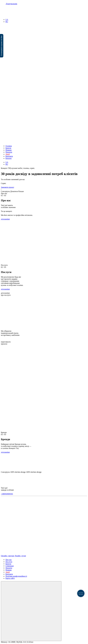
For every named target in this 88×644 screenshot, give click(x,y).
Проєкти (9, 152)
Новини (9, 150)
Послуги (9, 562)
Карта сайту (10, 578)
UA (7, 20)
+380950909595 (7, 494)
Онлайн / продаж (8, 556)
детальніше (5, 219)
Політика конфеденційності (16, 576)
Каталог (9, 158)
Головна (9, 146)
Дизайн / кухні (20, 556)
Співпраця (10, 566)
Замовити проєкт (8, 187)
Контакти (9, 156)
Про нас (9, 560)
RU (7, 22)
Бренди (8, 148)
